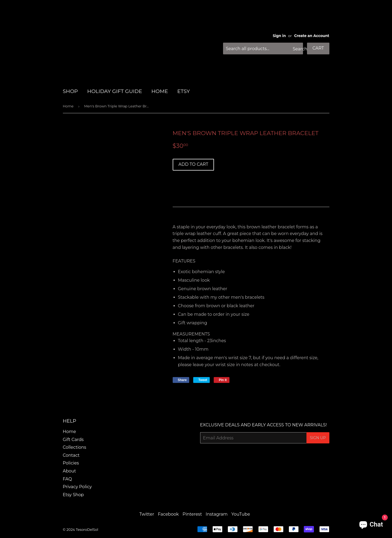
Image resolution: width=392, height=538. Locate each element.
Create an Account (312, 36)
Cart (318, 48)
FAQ (67, 479)
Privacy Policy (77, 487)
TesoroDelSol (87, 529)
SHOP (70, 91)
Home (68, 106)
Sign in (279, 36)
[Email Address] (253, 438)
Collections (75, 447)
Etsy (183, 91)
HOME (160, 91)
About (70, 471)
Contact (71, 455)
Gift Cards (73, 440)
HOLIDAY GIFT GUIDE (115, 91)
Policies (71, 463)
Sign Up (318, 438)
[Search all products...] (263, 48)
